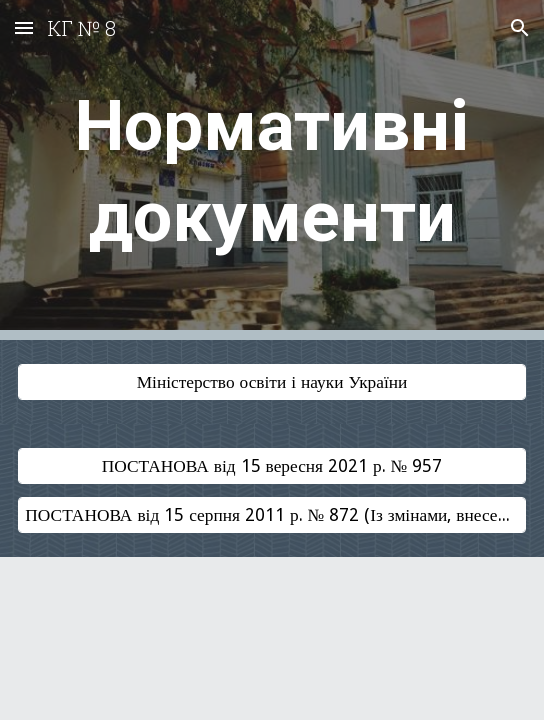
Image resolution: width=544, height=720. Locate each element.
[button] (24, 27)
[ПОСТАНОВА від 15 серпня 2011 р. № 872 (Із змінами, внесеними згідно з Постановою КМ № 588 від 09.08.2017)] (271, 514)
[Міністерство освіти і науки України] (271, 382)
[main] (271, 170)
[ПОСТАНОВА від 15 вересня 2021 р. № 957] (271, 466)
